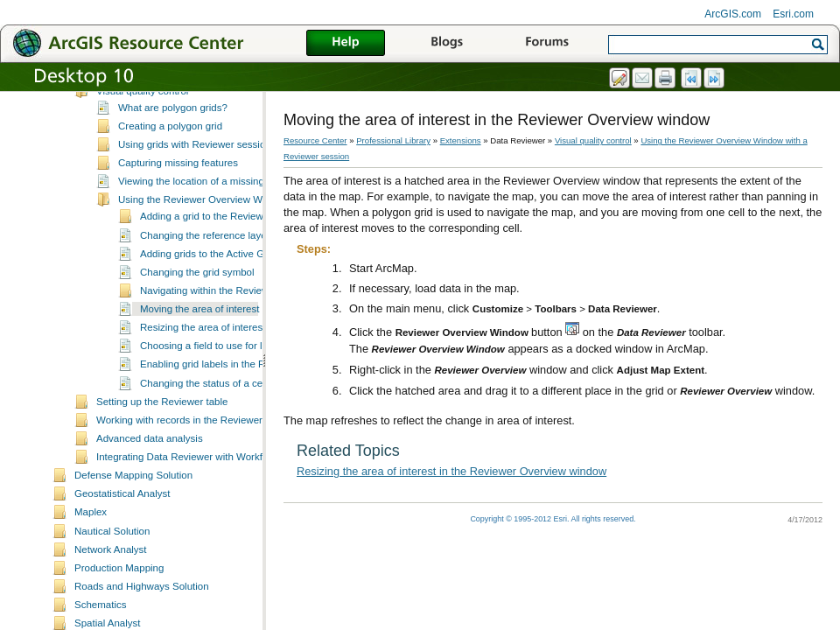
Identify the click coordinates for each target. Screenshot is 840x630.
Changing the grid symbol (197, 306)
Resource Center (315, 140)
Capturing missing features (178, 197)
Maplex (91, 546)
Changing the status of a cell (203, 417)
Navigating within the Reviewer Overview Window (251, 325)
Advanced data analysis (150, 472)
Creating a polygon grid (170, 160)
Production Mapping (119, 602)
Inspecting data (130, 106)
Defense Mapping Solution (133, 509)
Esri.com (793, 14)
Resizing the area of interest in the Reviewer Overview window (451, 471)
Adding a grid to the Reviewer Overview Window (248, 250)
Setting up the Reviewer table (162, 436)
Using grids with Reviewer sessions (197, 178)
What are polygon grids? (173, 142)
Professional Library (393, 140)
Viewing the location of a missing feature (208, 215)
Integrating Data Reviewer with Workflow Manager (208, 491)
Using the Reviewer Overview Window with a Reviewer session (259, 234)
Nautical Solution (112, 565)
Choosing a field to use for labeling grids (230, 380)
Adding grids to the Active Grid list (215, 288)
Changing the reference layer (205, 269)
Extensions (461, 140)
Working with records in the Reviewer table (192, 454)
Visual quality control (142, 125)
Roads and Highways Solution (142, 620)
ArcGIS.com (733, 14)
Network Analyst (111, 584)
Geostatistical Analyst (122, 528)
